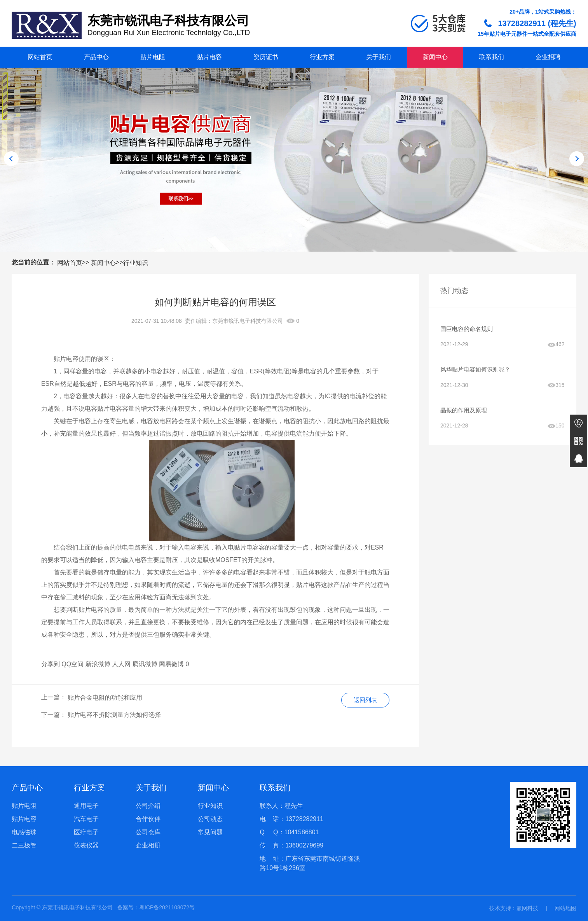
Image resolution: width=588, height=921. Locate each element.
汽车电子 (86, 819)
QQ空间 (72, 664)
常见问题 (210, 832)
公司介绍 (148, 806)
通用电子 (86, 806)
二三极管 (24, 845)
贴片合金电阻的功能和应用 (105, 698)
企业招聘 (548, 57)
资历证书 (266, 57)
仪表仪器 (86, 845)
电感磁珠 (24, 832)
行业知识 (136, 263)
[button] (283, 235)
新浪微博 (98, 664)
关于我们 (379, 57)
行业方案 (322, 57)
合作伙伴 (148, 819)
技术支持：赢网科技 (514, 908)
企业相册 (148, 845)
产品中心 (96, 57)
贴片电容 (209, 57)
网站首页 (40, 57)
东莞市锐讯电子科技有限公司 (248, 321)
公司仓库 (148, 832)
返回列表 (364, 700)
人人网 (121, 664)
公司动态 (210, 819)
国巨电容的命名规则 (468, 329)
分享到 (51, 664)
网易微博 (171, 664)
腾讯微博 (145, 664)
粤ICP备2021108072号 (167, 907)
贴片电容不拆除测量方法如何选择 (114, 715)
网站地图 (565, 908)
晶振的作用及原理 (465, 412)
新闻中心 (435, 57)
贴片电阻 (153, 57)
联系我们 (492, 57)
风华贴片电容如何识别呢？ (478, 371)
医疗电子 (86, 832)
